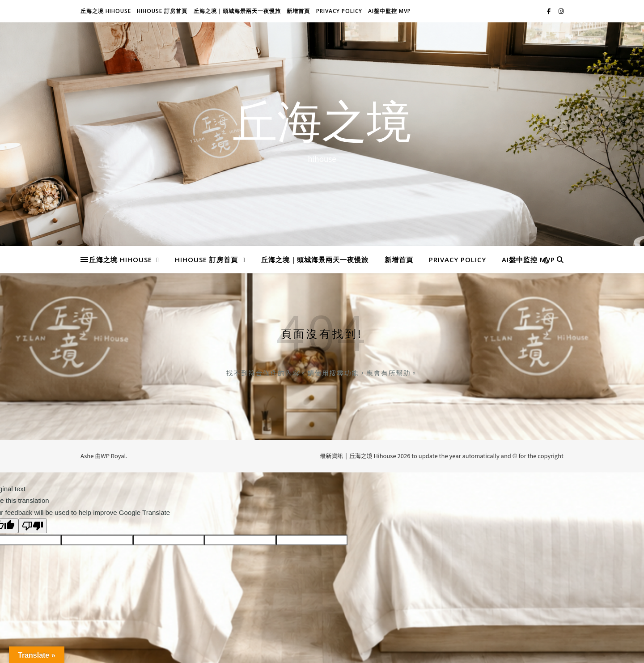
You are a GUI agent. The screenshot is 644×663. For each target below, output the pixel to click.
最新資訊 (331, 456)
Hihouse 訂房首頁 (162, 11)
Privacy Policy (339, 11)
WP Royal (113, 456)
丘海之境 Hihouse (106, 11)
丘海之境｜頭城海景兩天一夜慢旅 (237, 11)
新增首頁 (298, 11)
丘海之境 (322, 126)
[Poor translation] (33, 526)
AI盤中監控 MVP (390, 11)
